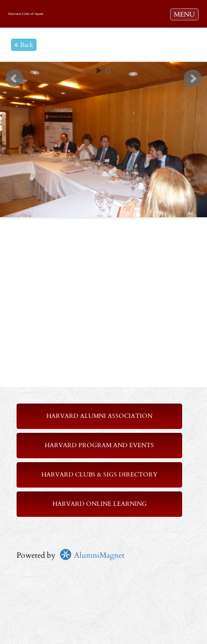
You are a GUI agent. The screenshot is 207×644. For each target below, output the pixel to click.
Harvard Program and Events (99, 445)
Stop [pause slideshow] (108, 70)
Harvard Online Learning (100, 504)
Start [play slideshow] (99, 70)
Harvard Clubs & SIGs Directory (99, 475)
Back (24, 45)
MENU (186, 14)
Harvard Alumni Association (99, 416)
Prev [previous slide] (14, 78)
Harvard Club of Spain (26, 14)
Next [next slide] (193, 78)
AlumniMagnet (92, 555)
